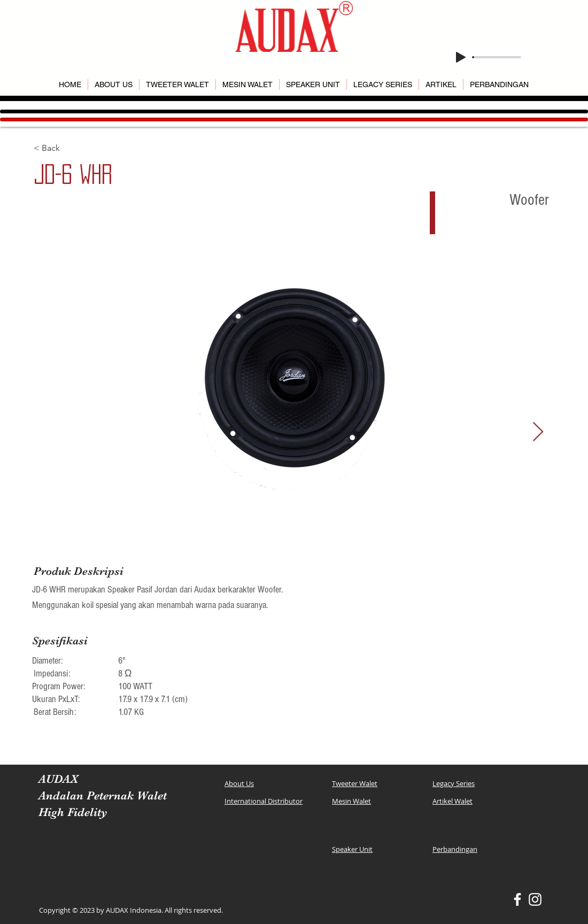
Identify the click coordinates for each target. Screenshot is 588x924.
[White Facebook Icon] (517, 899)
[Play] (461, 57)
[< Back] (72, 148)
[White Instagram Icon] (535, 899)
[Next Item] (538, 432)
